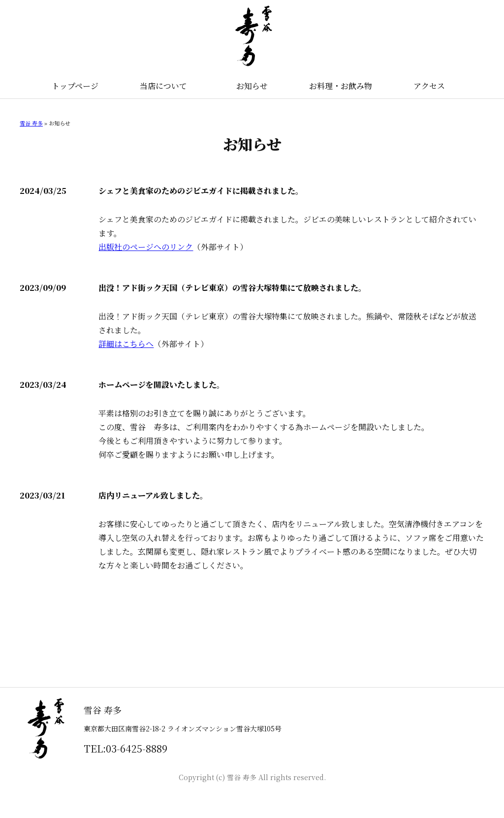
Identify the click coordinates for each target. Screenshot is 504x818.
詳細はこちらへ (126, 344)
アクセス (429, 86)
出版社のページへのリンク (146, 247)
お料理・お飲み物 (341, 86)
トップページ (75, 86)
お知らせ (252, 86)
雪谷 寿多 (31, 123)
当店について (163, 86)
